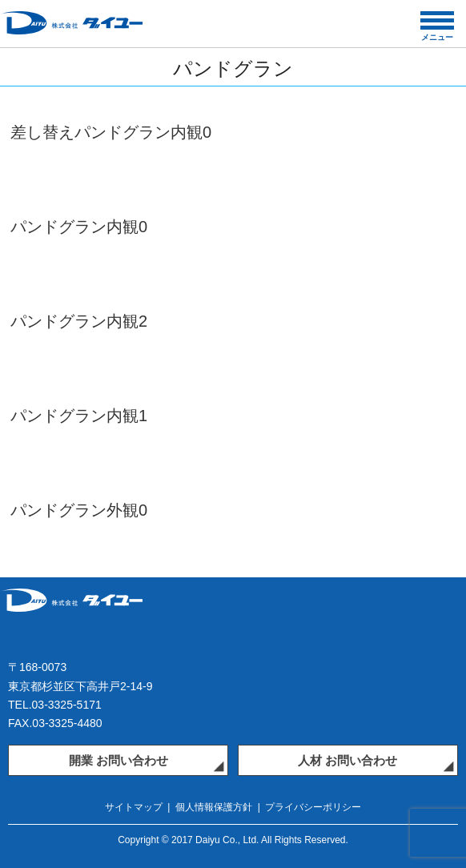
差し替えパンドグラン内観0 (111, 132)
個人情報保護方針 (214, 807)
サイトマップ (134, 807)
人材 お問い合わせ (347, 760)
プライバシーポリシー (313, 807)
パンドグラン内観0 (79, 227)
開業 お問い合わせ (119, 760)
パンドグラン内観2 (79, 321)
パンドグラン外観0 (79, 510)
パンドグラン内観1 (79, 416)
